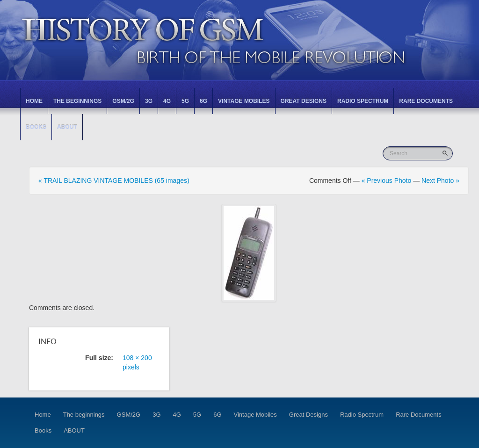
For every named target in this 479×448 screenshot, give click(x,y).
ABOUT (67, 127)
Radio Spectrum (363, 101)
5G (185, 101)
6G (203, 101)
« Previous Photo (387, 181)
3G (149, 101)
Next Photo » (440, 181)
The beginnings (77, 101)
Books (36, 127)
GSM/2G (123, 101)
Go (446, 153)
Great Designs (304, 101)
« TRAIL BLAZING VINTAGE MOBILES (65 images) (114, 181)
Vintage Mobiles (244, 101)
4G (167, 101)
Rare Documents (426, 101)
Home (34, 101)
